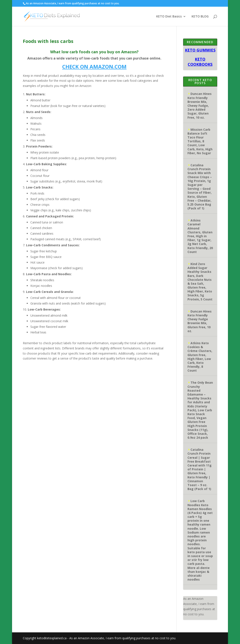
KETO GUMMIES (200, 50)
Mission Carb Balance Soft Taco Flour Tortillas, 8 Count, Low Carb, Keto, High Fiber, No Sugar (200, 141)
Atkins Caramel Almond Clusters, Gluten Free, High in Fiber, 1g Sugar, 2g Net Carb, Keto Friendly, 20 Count (200, 236)
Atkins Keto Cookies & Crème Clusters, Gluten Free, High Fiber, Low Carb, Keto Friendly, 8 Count (200, 357)
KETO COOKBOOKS (200, 62)
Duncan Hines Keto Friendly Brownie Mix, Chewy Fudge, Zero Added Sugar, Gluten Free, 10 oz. (200, 105)
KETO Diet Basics (169, 17)
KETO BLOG (200, 17)
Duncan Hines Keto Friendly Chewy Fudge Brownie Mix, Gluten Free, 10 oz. (200, 321)
